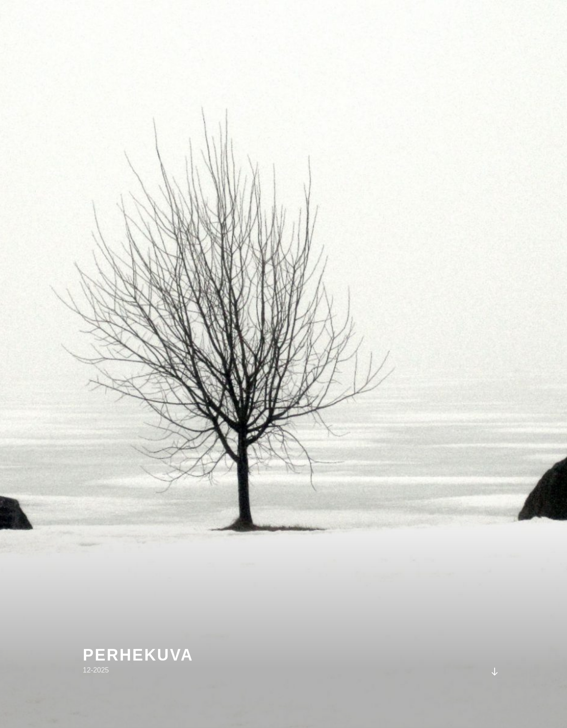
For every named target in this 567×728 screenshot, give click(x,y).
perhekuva (138, 655)
